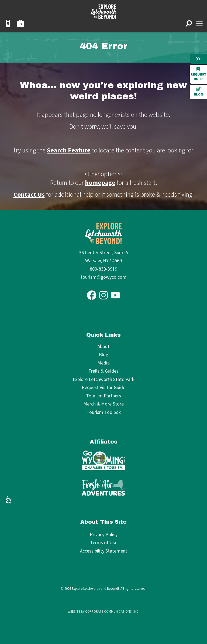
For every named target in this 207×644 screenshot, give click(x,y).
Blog (198, 91)
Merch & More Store (103, 404)
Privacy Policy (104, 535)
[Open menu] (199, 23)
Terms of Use (104, 543)
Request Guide (199, 74)
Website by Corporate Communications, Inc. (103, 612)
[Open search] (189, 23)
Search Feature (69, 150)
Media (103, 363)
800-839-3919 (103, 269)
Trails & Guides (103, 371)
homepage (100, 183)
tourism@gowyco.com (103, 277)
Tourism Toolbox (104, 413)
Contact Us (29, 195)
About (103, 347)
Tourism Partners (103, 396)
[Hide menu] (198, 59)
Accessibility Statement (104, 551)
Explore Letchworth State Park (103, 380)
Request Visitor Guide (103, 388)
